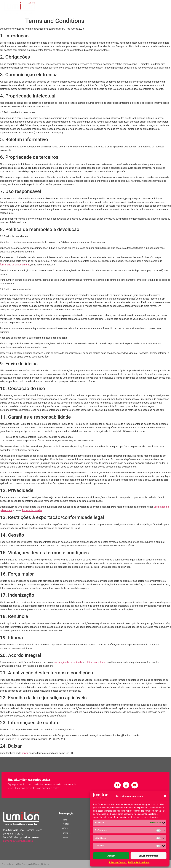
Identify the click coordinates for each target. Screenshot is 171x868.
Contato (160, 8)
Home (101, 8)
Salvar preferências (148, 856)
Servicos (129, 8)
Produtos (115, 8)
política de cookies (95, 662)
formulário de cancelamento (15, 265)
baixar (25, 753)
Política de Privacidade (139, 862)
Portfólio (145, 8)
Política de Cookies (118, 862)
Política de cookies (32, 510)
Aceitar (111, 856)
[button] (165, 796)
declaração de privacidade (68, 662)
